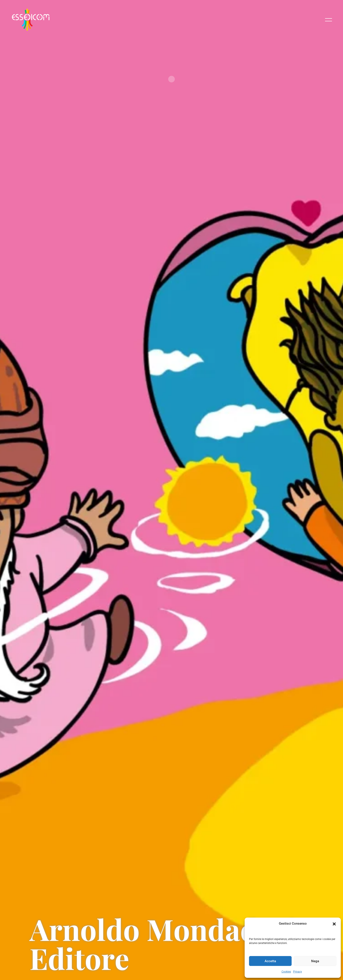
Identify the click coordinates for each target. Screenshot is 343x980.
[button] (334, 924)
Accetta (270, 961)
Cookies (286, 972)
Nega (315, 961)
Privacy (298, 972)
